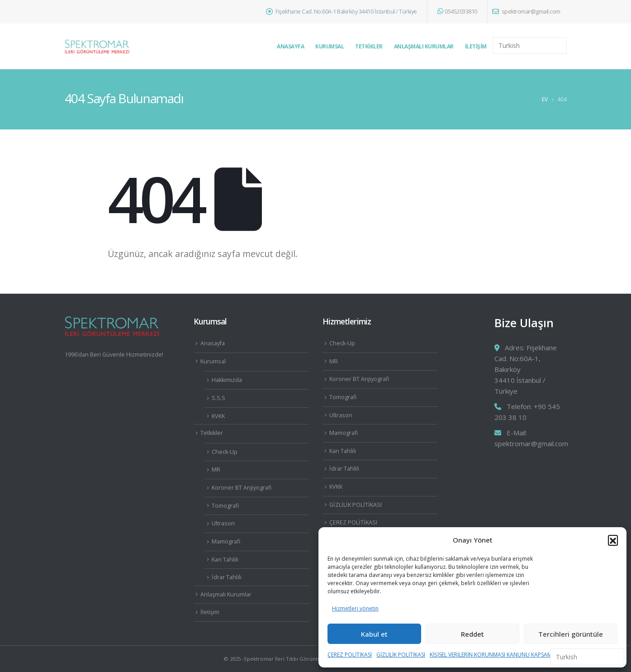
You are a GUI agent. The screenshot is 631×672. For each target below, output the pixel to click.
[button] (613, 540)
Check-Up (225, 452)
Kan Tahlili (225, 560)
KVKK (218, 416)
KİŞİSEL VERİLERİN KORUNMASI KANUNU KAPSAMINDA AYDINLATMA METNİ (524, 655)
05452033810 (457, 12)
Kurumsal (330, 46)
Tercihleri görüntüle (571, 634)
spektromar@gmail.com (526, 12)
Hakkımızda (227, 380)
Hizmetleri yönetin (355, 608)
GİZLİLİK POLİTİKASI (401, 655)
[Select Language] (530, 45)
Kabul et (374, 634)
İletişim (476, 46)
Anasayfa (290, 46)
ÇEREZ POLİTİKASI (350, 655)
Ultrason (223, 523)
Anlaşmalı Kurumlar (424, 46)
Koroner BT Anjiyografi (242, 488)
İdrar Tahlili (227, 577)
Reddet (472, 634)
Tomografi (225, 506)
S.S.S (218, 398)
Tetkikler (369, 46)
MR (216, 469)
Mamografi (226, 541)
